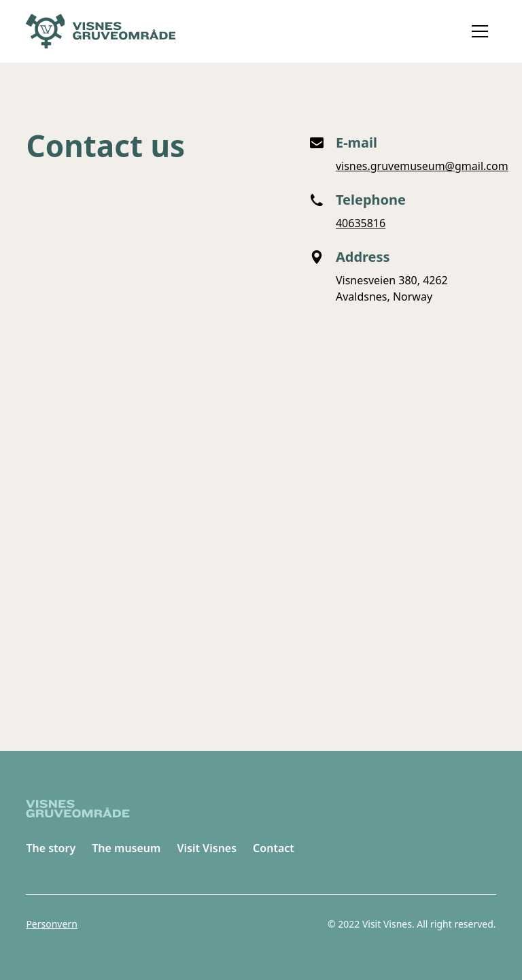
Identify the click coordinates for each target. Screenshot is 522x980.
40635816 (361, 223)
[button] (480, 31)
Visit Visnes (207, 848)
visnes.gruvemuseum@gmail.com (422, 166)
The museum (126, 848)
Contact (274, 848)
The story (51, 848)
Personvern (51, 924)
